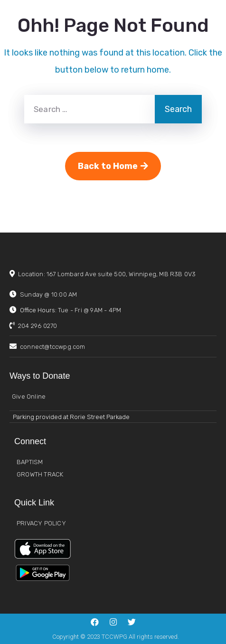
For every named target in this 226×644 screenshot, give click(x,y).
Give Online (29, 397)
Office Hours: (71, 310)
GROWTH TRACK (40, 474)
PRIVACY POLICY (41, 523)
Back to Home (113, 166)
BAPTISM (30, 462)
